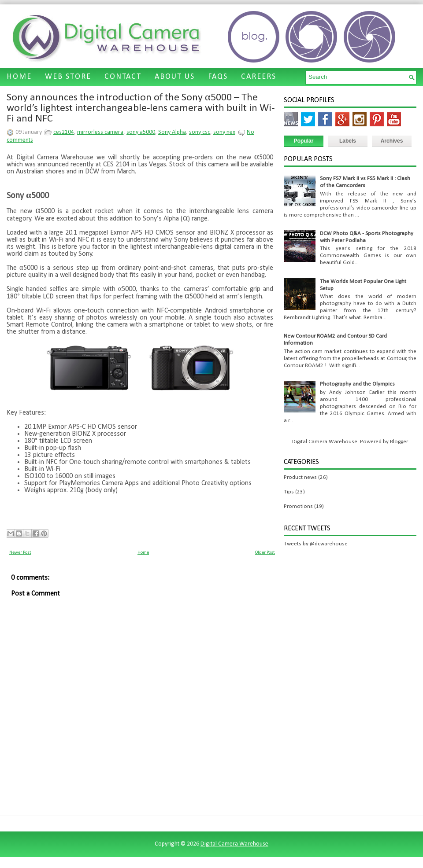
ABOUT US (175, 77)
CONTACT (123, 77)
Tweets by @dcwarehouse (316, 544)
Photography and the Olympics (357, 384)
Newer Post (20, 553)
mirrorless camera (100, 132)
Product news (300, 477)
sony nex (224, 132)
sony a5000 (141, 132)
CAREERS (259, 77)
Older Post (265, 553)
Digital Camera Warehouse (234, 844)
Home (143, 553)
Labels (348, 141)
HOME (19, 77)
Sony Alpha (172, 132)
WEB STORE (68, 77)
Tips (289, 492)
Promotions (298, 506)
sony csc (200, 132)
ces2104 (64, 132)
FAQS (218, 77)
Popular (304, 141)
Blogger (399, 442)
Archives (392, 141)
